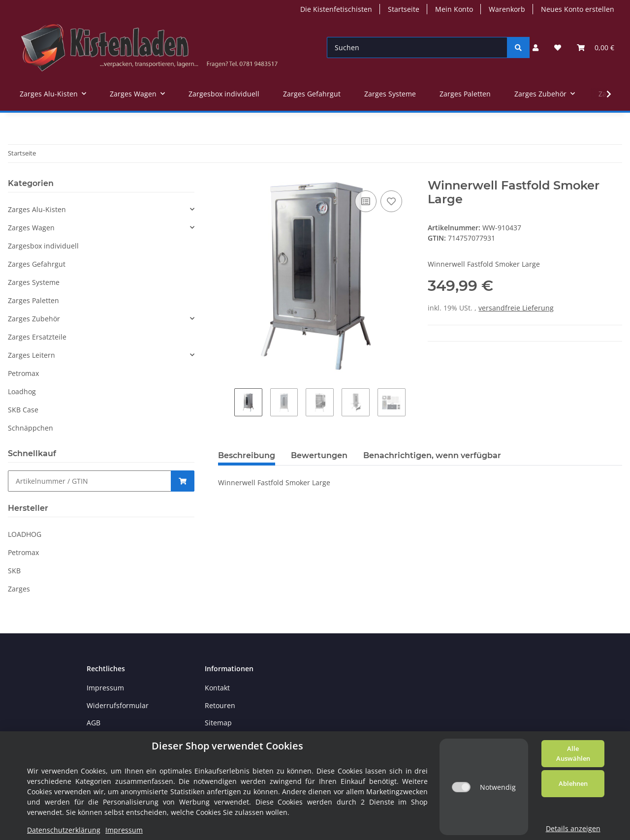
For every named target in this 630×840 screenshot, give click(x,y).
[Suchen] (417, 47)
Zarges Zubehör (34, 319)
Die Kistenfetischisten (336, 9)
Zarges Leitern (31, 355)
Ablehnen (573, 783)
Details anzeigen (573, 828)
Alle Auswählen (573, 753)
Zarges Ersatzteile (37, 337)
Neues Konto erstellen (578, 9)
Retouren (220, 705)
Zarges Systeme (34, 282)
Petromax (23, 373)
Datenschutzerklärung (64, 830)
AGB (94, 723)
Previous (226, 405)
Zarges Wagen (31, 228)
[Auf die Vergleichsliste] (366, 201)
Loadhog (22, 391)
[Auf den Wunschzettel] (391, 201)
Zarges (19, 589)
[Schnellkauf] (90, 481)
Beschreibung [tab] (247, 455)
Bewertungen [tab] (319, 455)
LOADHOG (25, 534)
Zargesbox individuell (43, 246)
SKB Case (23, 410)
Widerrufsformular (118, 705)
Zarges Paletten (33, 300)
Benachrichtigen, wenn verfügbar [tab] (432, 455)
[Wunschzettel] (558, 47)
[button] (535, 47)
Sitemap (218, 723)
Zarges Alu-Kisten (37, 209)
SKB (14, 571)
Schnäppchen (31, 428)
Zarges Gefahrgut (37, 264)
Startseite (404, 9)
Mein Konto (454, 9)
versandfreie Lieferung (516, 308)
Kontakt (217, 688)
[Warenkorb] (596, 47)
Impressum (105, 688)
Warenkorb (507, 9)
